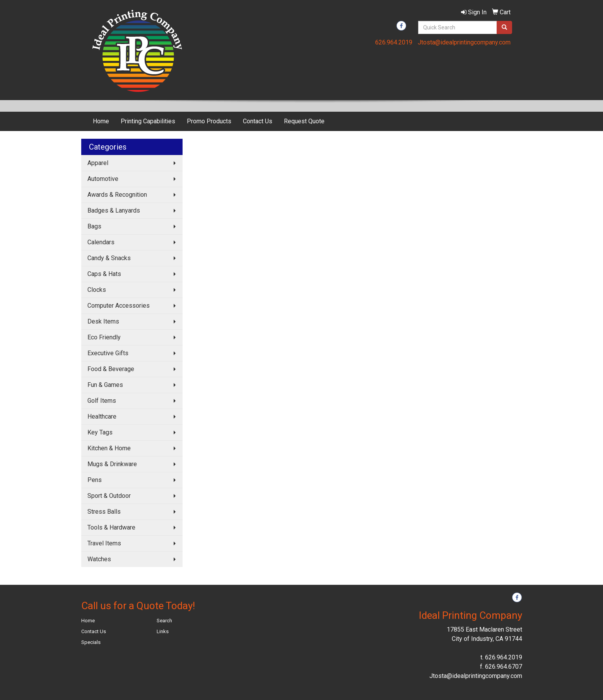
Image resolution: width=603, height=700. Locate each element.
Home (101, 121)
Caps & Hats (104, 274)
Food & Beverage (111, 369)
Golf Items (102, 401)
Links (163, 631)
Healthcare (102, 416)
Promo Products (209, 121)
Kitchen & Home (109, 448)
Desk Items (103, 321)
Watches (99, 559)
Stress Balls (104, 512)
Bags (94, 226)
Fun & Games (105, 385)
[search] (504, 27)
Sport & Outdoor (109, 496)
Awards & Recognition (117, 195)
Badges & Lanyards (114, 210)
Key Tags (100, 432)
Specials (91, 642)
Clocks (97, 290)
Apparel (98, 163)
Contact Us (258, 121)
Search (164, 621)
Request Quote (304, 121)
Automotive (103, 179)
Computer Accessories (119, 306)
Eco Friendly (104, 337)
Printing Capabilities (148, 121)
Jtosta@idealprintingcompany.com (464, 42)
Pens (95, 480)
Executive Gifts (108, 353)
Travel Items (104, 543)
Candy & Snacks (109, 258)
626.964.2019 (394, 42)
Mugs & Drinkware (112, 464)
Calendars (101, 242)
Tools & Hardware (111, 527)
